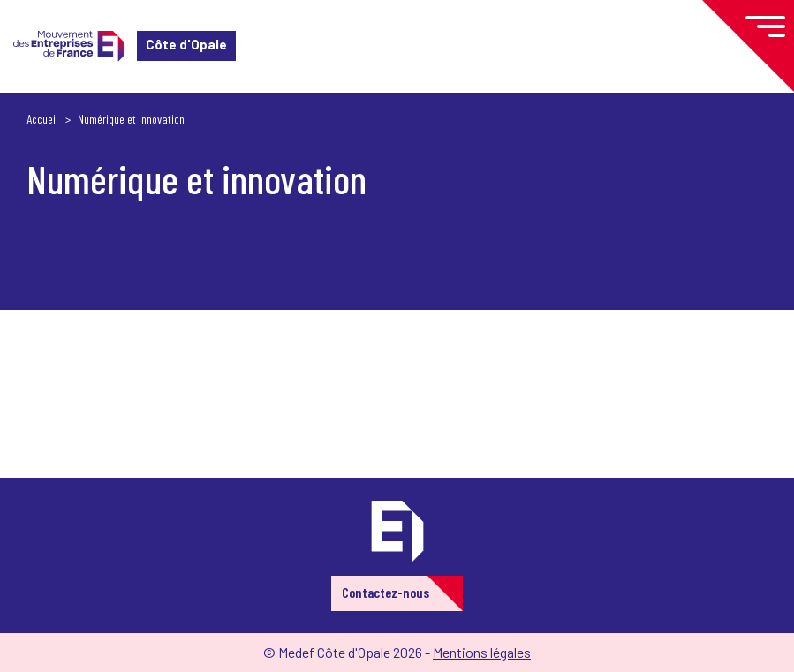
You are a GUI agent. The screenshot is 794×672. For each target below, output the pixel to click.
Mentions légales (482, 652)
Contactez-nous (386, 592)
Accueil (42, 119)
